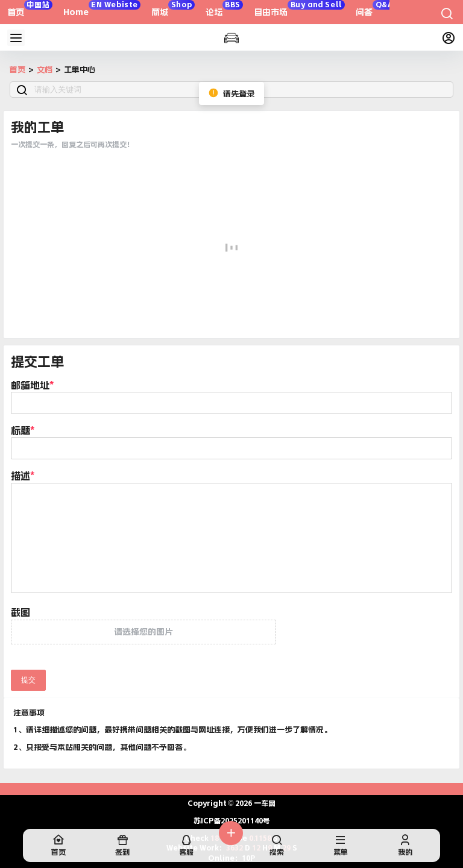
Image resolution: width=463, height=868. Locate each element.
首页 (17, 70)
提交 (28, 680)
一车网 (264, 804)
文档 (45, 70)
